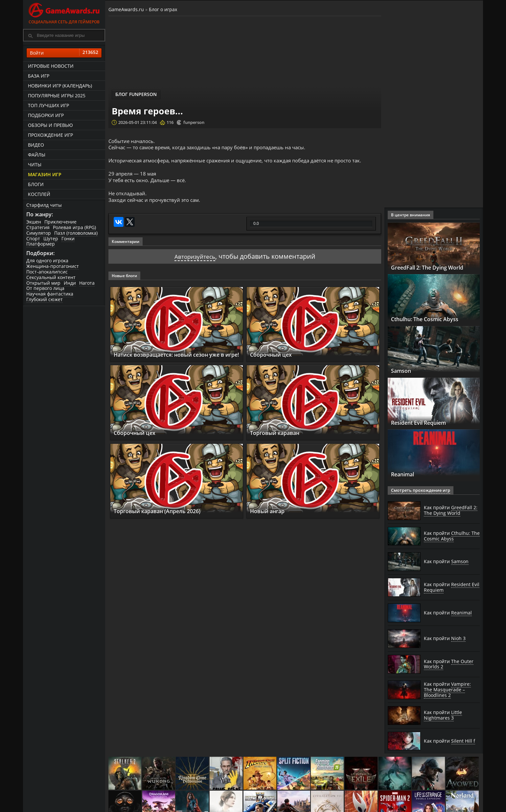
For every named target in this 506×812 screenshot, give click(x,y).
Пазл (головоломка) (76, 233)
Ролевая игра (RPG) (74, 227)
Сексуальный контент (51, 277)
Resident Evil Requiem (424, 422)
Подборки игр (46, 115)
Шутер (51, 239)
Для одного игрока (47, 261)
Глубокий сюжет (45, 299)
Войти (64, 53)
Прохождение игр (50, 135)
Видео (36, 145)
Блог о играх (163, 9)
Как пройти (451, 510)
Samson (403, 370)
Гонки (68, 239)
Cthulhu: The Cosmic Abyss (431, 319)
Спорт (33, 239)
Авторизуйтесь (195, 262)
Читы (35, 165)
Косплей (39, 194)
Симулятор (39, 233)
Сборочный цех (274, 360)
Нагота (87, 283)
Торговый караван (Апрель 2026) (164, 517)
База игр (39, 76)
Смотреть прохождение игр (418, 490)
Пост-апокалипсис (47, 272)
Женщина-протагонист (53, 266)
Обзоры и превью (50, 125)
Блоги (36, 184)
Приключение (60, 222)
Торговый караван (279, 439)
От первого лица (45, 288)
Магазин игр (45, 174)
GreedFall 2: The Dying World (434, 267)
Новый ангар (270, 517)
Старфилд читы (44, 205)
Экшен (34, 222)
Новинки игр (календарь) (60, 86)
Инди (70, 283)
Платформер (41, 244)
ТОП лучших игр (48, 105)
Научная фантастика (50, 294)
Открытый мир (43, 283)
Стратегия (38, 227)
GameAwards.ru (126, 9)
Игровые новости (51, 66)
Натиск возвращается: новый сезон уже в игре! (177, 357)
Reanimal (405, 474)
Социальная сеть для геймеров (64, 12)
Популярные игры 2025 (57, 96)
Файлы (37, 155)
